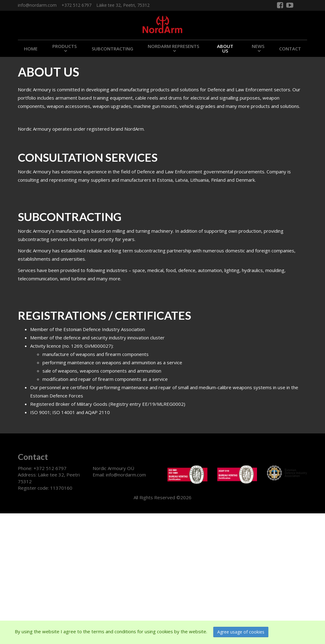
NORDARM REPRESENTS (173, 46)
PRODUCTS (64, 46)
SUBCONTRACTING (112, 49)
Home (31, 49)
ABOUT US (225, 48)
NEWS (258, 46)
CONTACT (290, 49)
